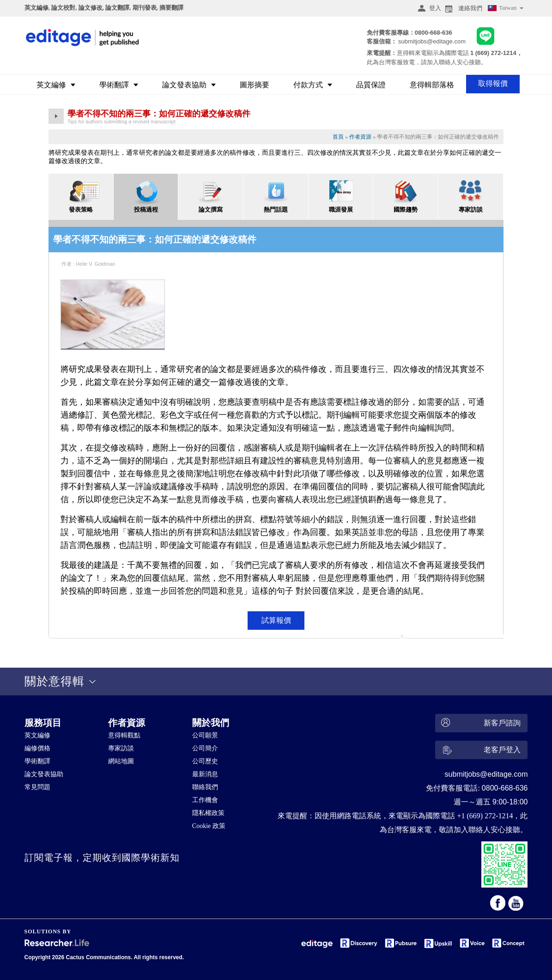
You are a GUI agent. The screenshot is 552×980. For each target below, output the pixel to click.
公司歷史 (205, 761)
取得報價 (493, 83)
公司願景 (205, 735)
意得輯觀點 (124, 735)
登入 (428, 8)
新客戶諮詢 (480, 723)
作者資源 (360, 137)
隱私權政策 (208, 813)
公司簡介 (205, 748)
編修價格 (37, 748)
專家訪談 (121, 748)
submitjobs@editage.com (432, 41)
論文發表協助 (189, 85)
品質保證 (371, 85)
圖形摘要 (255, 85)
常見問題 (37, 787)
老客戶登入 (480, 751)
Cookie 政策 (209, 826)
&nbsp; (231, 891)
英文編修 (56, 85)
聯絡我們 (205, 787)
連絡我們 (463, 8)
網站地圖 (121, 761)
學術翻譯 (119, 85)
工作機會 (205, 800)
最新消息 (205, 774)
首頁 (338, 137)
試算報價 (276, 620)
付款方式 (313, 85)
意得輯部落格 (432, 85)
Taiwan (505, 9)
